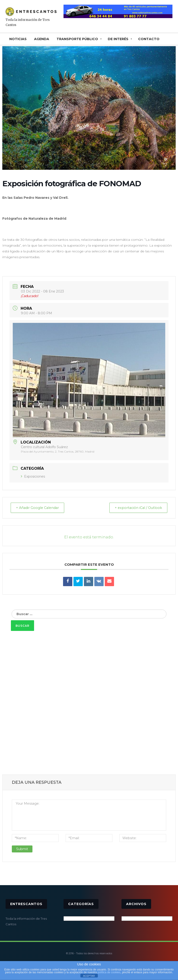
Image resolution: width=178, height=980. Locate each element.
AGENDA (42, 39)
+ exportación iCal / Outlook (136, 508)
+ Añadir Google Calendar (40, 508)
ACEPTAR (89, 976)
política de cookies (109, 972)
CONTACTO (149, 39)
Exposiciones (33, 476)
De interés (118, 39)
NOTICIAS (18, 39)
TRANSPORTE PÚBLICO (77, 39)
